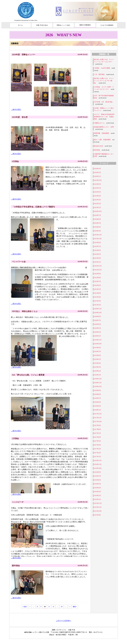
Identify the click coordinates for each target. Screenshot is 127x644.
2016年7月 (97, 476)
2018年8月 (97, 394)
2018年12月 (98, 379)
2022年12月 (98, 266)
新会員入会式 (99, 146)
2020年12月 (98, 309)
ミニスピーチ (18, 502)
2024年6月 (97, 219)
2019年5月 (97, 359)
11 (49, 607)
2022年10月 (98, 270)
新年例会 (16, 566)
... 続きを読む (16, 109)
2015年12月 (98, 503)
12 (53, 607)
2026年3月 (97, 169)
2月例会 (15, 438)
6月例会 (15, 161)
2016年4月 (97, 488)
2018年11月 (98, 383)
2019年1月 (97, 375)
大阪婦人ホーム (99, 123)
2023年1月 (97, 262)
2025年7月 (97, 188)
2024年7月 (97, 215)
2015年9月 (97, 515)
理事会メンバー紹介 (63, 25)
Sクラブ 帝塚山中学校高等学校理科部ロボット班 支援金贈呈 (104, 117)
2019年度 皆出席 (20, 117)
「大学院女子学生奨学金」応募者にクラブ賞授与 (33, 207)
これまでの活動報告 (107, 25)
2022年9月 (97, 274)
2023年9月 (97, 243)
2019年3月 (97, 367)
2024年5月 (97, 223)
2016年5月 (97, 484)
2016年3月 (97, 492)
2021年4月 (97, 297)
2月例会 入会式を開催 (102, 68)
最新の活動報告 (85, 25)
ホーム (20, 25)
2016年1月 (97, 499)
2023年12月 (98, 235)
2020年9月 (97, 316)
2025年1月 (97, 208)
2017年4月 (97, 445)
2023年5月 (97, 254)
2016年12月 (98, 460)
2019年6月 (97, 355)
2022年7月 (97, 281)
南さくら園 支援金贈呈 (102, 140)
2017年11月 (98, 418)
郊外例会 (97, 150)
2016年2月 (97, 496)
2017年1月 (97, 457)
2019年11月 (98, 340)
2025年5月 (97, 192)
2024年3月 (97, 231)
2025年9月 (97, 184)
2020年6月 (97, 324)
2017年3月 (97, 449)
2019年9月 (97, 348)
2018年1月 (97, 410)
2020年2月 (97, 332)
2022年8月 (97, 278)
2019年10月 (98, 344)
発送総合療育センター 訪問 (104, 127)
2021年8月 (97, 293)
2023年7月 (97, 246)
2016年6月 (97, 480)
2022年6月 (97, 285)
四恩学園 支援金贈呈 (102, 133)
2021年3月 (97, 301)
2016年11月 (98, 464)
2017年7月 (97, 433)
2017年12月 (98, 414)
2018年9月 (97, 390)
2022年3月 (97, 289)
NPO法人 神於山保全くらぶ (25, 311)
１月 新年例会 (99, 74)
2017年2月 (97, 453)
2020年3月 (97, 328)
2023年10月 (98, 239)
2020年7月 (97, 320)
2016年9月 (97, 472)
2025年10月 (98, 180)
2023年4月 (97, 258)
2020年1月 (97, 336)
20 (62, 607)
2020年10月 (98, 313)
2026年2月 (97, 172)
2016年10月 (98, 468)
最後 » (75, 607)
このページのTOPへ (64, 621)
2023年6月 (97, 250)
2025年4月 (97, 196)
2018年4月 (97, 406)
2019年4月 (97, 363)
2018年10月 (98, 387)
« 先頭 (25, 607)
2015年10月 (98, 511)
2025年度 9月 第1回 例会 (103, 102)
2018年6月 (97, 402)
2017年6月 (97, 437)
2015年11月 (98, 507)
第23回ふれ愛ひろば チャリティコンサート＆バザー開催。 (104, 81)
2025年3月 (97, 200)
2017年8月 (97, 429)
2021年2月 (97, 305)
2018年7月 (97, 398)
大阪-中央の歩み (42, 25)
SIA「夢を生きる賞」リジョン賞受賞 (28, 375)
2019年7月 (97, 352)
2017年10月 (98, 422)
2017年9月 (97, 425)
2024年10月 (98, 211)
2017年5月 (97, 441)
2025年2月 (97, 204)
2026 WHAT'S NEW (63, 35)
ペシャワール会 (19, 262)
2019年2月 (97, 371)
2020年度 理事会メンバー (24, 55)
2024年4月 (97, 227)
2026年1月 (97, 176)
